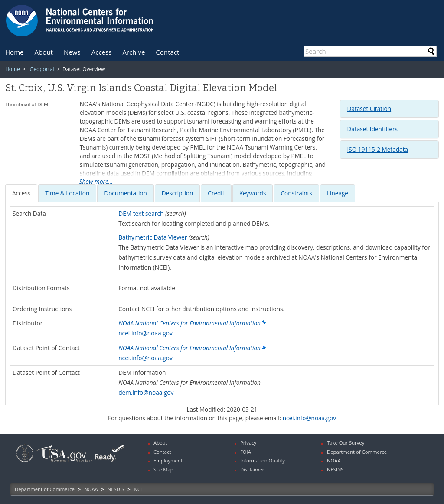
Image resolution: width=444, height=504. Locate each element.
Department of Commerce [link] (357, 452)
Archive (134, 52)
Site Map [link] (163, 470)
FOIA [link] (246, 452)
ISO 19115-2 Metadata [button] (377, 149)
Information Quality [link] (263, 460)
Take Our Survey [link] (346, 443)
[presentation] (21, 193)
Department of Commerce (45, 489)
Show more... (96, 182)
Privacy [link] (248, 443)
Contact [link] (162, 452)
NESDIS (116, 489)
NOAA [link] (334, 460)
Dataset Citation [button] (369, 109)
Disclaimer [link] (252, 470)
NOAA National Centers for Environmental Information (189, 323)
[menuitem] (15, 52)
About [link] (160, 443)
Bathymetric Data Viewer (153, 237)
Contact (167, 52)
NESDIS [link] (335, 470)
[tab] (389, 109)
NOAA (91, 489)
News (72, 52)
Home (15, 52)
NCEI (139, 489)
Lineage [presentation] (338, 193)
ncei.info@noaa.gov (145, 333)
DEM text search (141, 213)
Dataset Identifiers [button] (372, 129)
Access (102, 52)
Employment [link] (168, 460)
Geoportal (42, 69)
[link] (25, 463)
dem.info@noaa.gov (146, 392)
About (44, 52)
